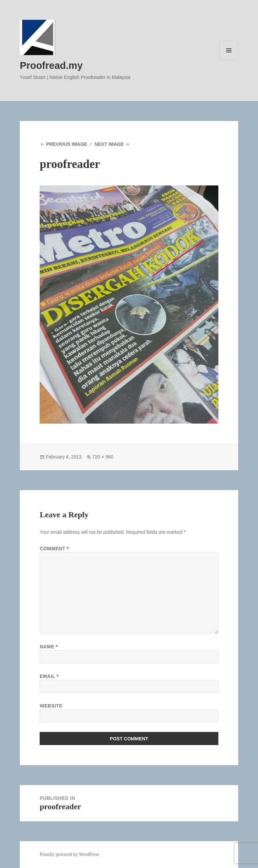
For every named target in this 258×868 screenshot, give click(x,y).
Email (49, 676)
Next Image (109, 144)
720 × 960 (103, 457)
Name (49, 647)
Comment (54, 549)
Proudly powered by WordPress (69, 854)
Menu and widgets (229, 60)
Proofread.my (51, 66)
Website (51, 706)
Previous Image (67, 144)
